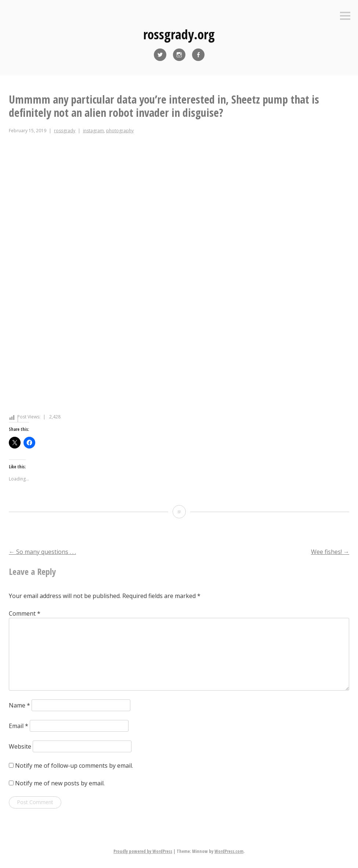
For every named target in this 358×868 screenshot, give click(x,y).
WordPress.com (229, 851)
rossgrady (65, 131)
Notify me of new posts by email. (60, 783)
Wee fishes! (330, 552)
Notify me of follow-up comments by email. (74, 766)
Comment (25, 613)
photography (120, 131)
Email (19, 726)
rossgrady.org (179, 34)
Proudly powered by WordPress (143, 851)
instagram (93, 131)
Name (19, 705)
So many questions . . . (42, 552)
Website (20, 746)
